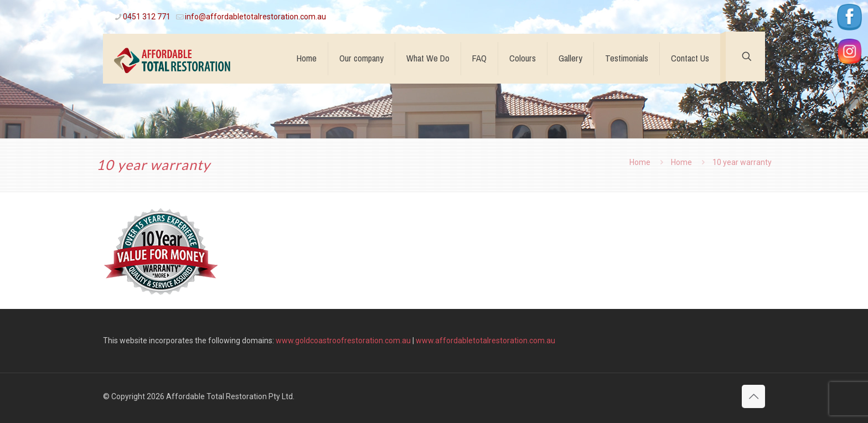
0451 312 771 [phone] (147, 17)
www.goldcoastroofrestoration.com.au (343, 341)
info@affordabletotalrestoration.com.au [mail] (255, 17)
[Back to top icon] (753, 396)
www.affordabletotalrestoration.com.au (485, 341)
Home (640, 162)
